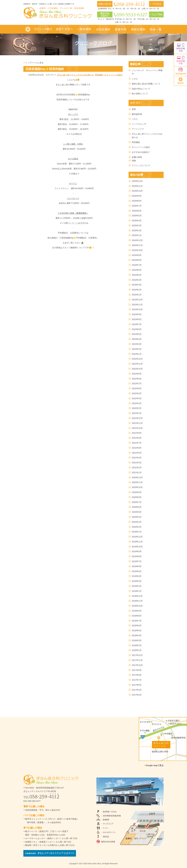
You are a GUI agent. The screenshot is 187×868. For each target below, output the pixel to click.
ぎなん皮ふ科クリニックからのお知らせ (75, 75)
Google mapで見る (155, 765)
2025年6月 (137, 211)
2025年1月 (137, 235)
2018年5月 (137, 631)
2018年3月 (137, 640)
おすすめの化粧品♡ (141, 152)
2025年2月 (137, 230)
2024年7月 (137, 265)
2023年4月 (137, 339)
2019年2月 (137, 586)
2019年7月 (137, 561)
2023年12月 (137, 300)
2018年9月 (137, 611)
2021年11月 (137, 423)
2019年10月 (137, 547)
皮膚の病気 (137, 157)
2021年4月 (137, 458)
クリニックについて (141, 165)
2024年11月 (137, 245)
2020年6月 (137, 507)
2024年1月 (137, 295)
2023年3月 (137, 344)
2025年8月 (137, 201)
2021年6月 (137, 448)
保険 (134, 161)
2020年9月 (137, 492)
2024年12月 (137, 240)
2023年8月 (137, 319)
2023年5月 (137, 334)
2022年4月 (137, 398)
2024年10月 (137, 250)
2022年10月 (137, 369)
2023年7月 (137, 324)
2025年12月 (137, 181)
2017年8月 (137, 675)
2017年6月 (137, 685)
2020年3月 (137, 522)
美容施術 (99, 75)
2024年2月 (137, 290)
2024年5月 (137, 275)
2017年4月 (137, 695)
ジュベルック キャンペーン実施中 (147, 72)
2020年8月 (137, 497)
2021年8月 (137, 438)
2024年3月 (137, 285)
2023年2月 (137, 349)
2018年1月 (137, 650)
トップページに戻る (34, 63)
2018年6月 (137, 626)
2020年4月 (137, 517)
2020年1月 (137, 532)
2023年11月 (137, 305)
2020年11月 (137, 482)
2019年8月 (137, 556)
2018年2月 (137, 645)
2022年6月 (137, 388)
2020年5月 (137, 512)
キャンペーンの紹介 (114, 75)
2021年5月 (137, 453)
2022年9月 (137, 374)
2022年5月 (137, 393)
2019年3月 (137, 581)
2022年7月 (137, 384)
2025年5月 (137, 216)
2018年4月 (137, 635)
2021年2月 (137, 468)
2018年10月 (137, 606)
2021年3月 (137, 463)
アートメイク (138, 129)
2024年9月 (137, 255)
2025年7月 (137, 206)
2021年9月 (137, 433)
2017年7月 (137, 680)
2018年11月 (137, 601)
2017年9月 (137, 670)
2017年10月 (137, 665)
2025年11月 (137, 186)
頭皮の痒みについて (141, 89)
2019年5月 (137, 571)
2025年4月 (137, 221)
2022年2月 (137, 408)
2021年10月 (137, 428)
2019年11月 (137, 542)
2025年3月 (137, 226)
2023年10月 (137, 309)
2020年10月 (137, 487)
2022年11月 (137, 364)
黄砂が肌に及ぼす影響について (146, 84)
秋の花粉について (140, 94)
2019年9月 (137, 551)
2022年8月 (137, 379)
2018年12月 (137, 596)
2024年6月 (137, 270)
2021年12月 (137, 418)
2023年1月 (137, 354)
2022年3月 (137, 403)
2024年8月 (137, 260)
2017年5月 (137, 690)
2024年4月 (137, 280)
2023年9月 (137, 314)
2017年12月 (137, 655)
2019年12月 (137, 537)
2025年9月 (137, 196)
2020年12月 (137, 477)
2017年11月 (137, 660)
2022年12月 (137, 359)
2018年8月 (137, 616)
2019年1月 (137, 591)
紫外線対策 (137, 114)
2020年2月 (137, 527)
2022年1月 (137, 413)
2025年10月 (137, 191)
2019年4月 (137, 576)
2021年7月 (137, 443)
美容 (134, 109)
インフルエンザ (139, 124)
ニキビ (135, 79)
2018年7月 (137, 621)
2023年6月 (137, 329)
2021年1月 (137, 473)
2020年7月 (137, 502)
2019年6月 (137, 566)
